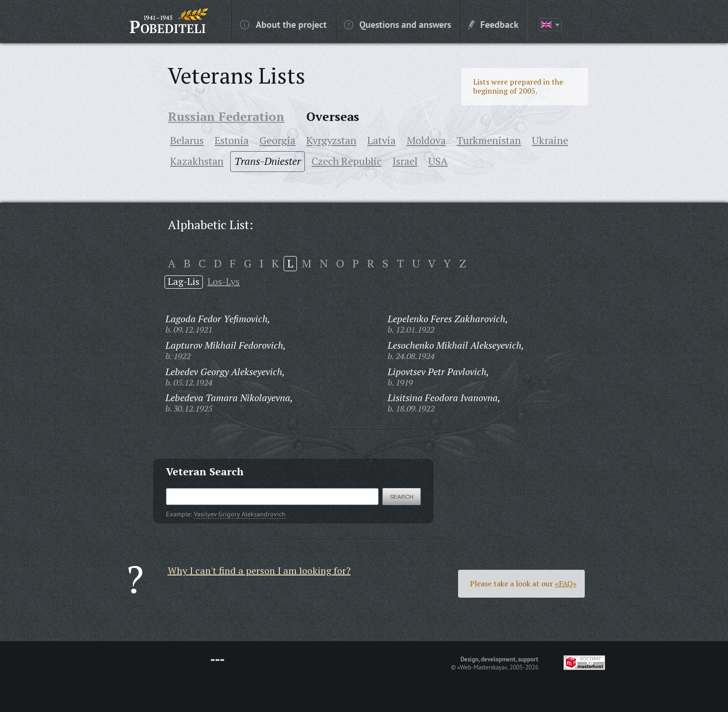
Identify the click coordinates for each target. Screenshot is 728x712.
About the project (283, 24)
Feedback (494, 24)
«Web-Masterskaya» (482, 667)
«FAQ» (566, 583)
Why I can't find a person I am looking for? (259, 570)
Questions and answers (398, 24)
